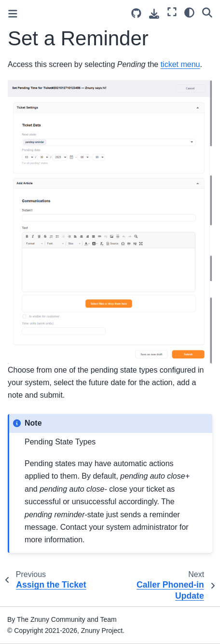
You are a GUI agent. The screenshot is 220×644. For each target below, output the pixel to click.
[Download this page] (154, 14)
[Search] (207, 12)
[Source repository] (136, 13)
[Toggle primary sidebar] (13, 14)
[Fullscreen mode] (172, 12)
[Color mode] (189, 12)
